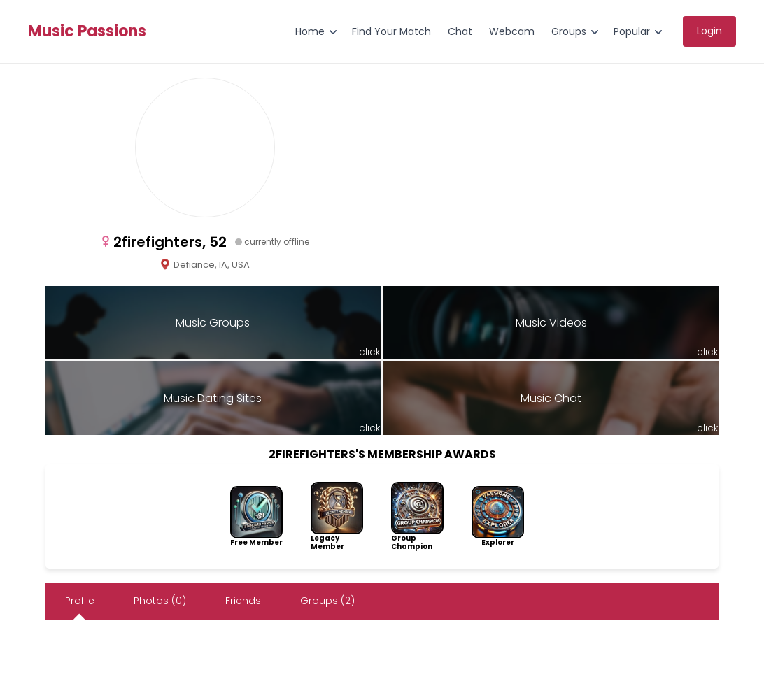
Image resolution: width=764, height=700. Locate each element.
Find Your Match (391, 31)
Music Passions (87, 31)
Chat (460, 31)
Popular (632, 31)
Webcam (512, 31)
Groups (569, 31)
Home (310, 31)
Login (709, 31)
